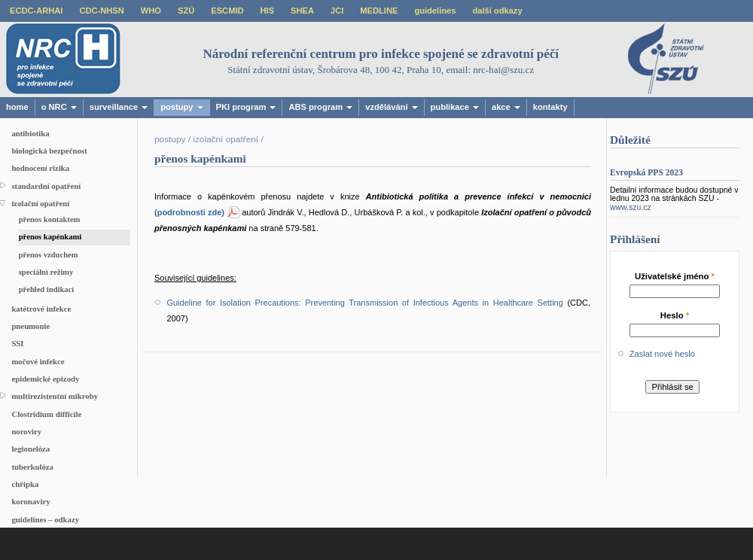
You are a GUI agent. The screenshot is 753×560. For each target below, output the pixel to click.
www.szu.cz (631, 207)
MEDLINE (379, 11)
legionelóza (30, 449)
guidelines (435, 11)
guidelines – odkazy (45, 519)
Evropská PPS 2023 (646, 173)
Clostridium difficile (46, 414)
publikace (455, 107)
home (17, 107)
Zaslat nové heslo (662, 354)
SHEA (302, 11)
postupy (181, 107)
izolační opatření (40, 203)
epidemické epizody (45, 379)
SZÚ (186, 11)
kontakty (550, 107)
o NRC (59, 107)
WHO (151, 11)
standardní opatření (46, 186)
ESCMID (227, 11)
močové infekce (38, 361)
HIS (268, 11)
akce (506, 107)
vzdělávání (391, 107)
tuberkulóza (32, 467)
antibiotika (30, 133)
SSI (17, 343)
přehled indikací (47, 289)
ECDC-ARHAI (36, 11)
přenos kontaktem (50, 219)
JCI (337, 11)
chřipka (25, 484)
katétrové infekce (41, 309)
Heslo (675, 315)
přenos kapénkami (50, 237)
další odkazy (497, 11)
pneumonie (30, 326)
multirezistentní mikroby (55, 396)
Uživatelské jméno (675, 276)
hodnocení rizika (40, 168)
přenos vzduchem (49, 255)
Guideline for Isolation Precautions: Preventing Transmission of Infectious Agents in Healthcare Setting (364, 303)
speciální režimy (46, 272)
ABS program (320, 107)
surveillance (119, 107)
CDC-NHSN (101, 11)
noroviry (26, 431)
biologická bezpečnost (49, 151)
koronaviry (30, 501)
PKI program (246, 107)
